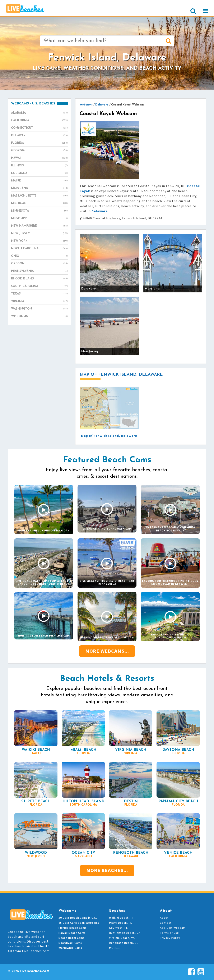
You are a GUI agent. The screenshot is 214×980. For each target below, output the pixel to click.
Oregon (39, 264)
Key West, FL (118, 928)
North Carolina (39, 249)
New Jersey (39, 234)
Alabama (39, 113)
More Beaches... (107, 870)
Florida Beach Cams (73, 928)
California (39, 121)
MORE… (115, 948)
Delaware (39, 136)
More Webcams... (107, 651)
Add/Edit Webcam (173, 928)
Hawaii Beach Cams (72, 933)
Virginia (39, 301)
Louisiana (39, 173)
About (164, 918)
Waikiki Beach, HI (121, 918)
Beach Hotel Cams (71, 938)
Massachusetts (39, 196)
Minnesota (39, 211)
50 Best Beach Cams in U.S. (78, 918)
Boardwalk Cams (70, 943)
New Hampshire (39, 226)
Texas (39, 294)
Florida (39, 143)
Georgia (39, 151)
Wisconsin (39, 316)
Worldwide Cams (70, 948)
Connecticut (39, 128)
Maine (39, 181)
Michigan (39, 203)
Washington (39, 309)
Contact (166, 923)
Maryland (39, 188)
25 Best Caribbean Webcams (79, 923)
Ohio (39, 256)
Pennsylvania (39, 271)
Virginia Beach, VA (122, 938)
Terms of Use (169, 933)
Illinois (39, 166)
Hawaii (39, 158)
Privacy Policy (170, 938)
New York (39, 241)
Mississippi (39, 219)
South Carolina (39, 286)
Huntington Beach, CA (125, 933)
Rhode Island (39, 279)
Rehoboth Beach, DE (124, 943)
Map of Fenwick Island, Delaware (109, 436)
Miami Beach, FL (120, 923)
